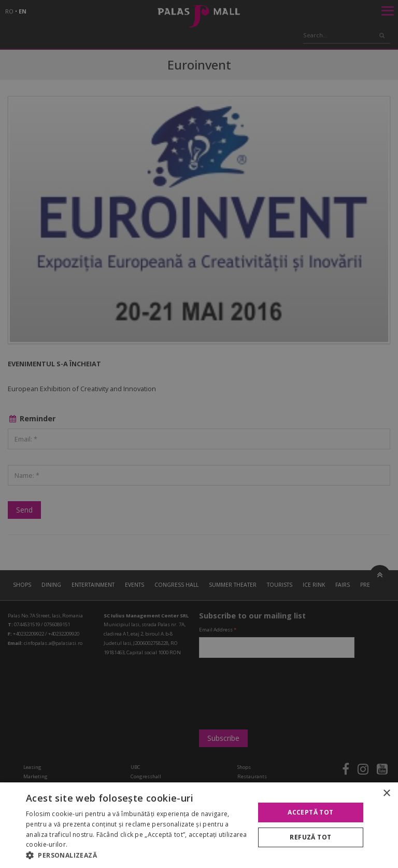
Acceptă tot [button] (310, 812)
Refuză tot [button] (310, 837)
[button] (137, 855)
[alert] (199, 434)
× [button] (386, 794)
